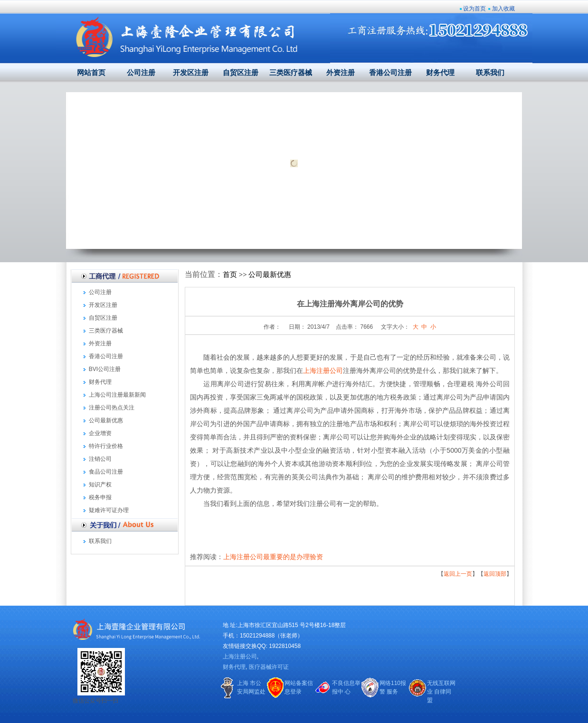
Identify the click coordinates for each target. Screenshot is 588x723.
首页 (230, 275)
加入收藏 (503, 9)
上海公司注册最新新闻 (117, 395)
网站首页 (91, 73)
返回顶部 (495, 574)
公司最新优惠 (106, 420)
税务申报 (100, 497)
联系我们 (490, 73)
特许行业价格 (106, 446)
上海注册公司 (323, 371)
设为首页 (474, 9)
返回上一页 (458, 574)
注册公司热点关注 (112, 408)
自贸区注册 (241, 73)
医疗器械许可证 (269, 667)
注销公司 (100, 459)
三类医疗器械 (291, 73)
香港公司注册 (390, 73)
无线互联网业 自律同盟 (441, 692)
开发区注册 (191, 73)
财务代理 (440, 73)
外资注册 (341, 73)
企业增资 (100, 433)
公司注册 (141, 73)
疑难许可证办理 (109, 510)
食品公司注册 (106, 472)
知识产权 (100, 485)
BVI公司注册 (105, 369)
